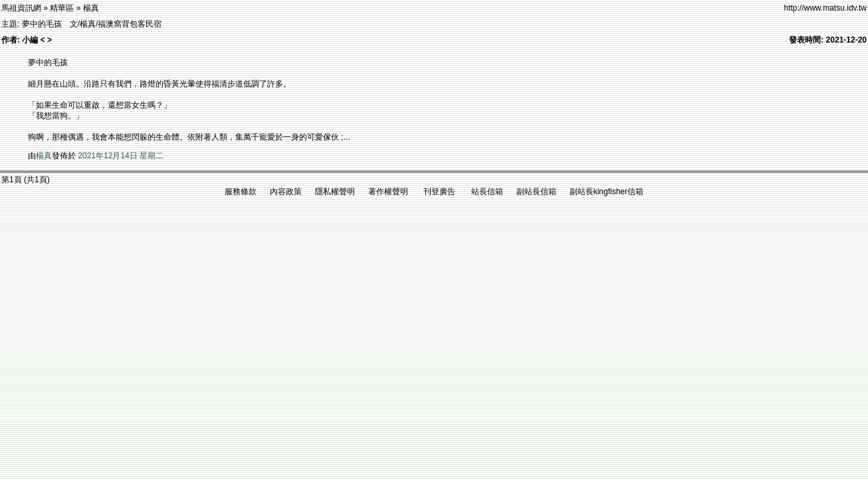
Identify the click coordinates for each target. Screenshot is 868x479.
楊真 (44, 156)
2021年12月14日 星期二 (121, 156)
